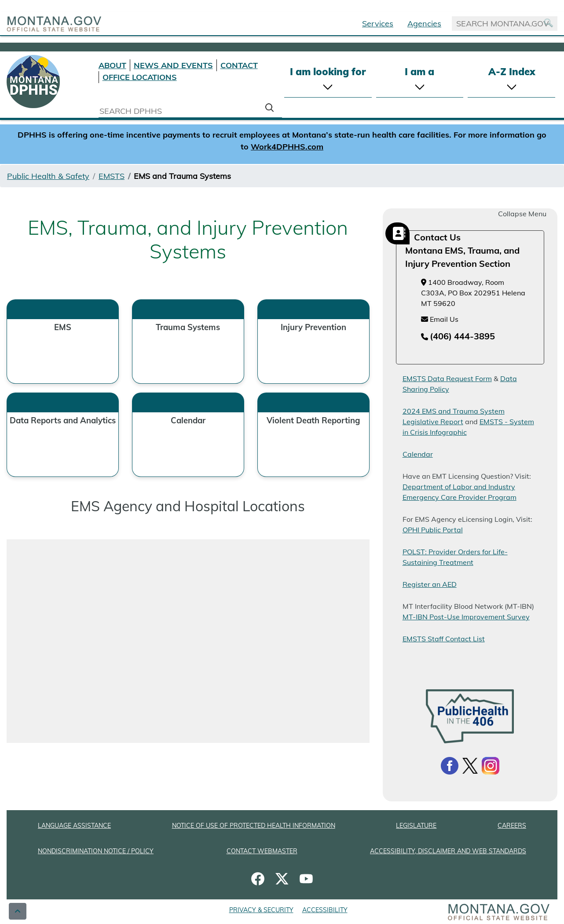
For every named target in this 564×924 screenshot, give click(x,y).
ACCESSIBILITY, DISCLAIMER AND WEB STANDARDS (448, 851)
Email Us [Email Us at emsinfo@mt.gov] (440, 319)
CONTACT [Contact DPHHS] (239, 65)
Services (378, 24)
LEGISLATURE (416, 826)
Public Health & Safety (48, 176)
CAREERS (512, 826)
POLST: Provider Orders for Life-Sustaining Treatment (455, 557)
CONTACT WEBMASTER (262, 851)
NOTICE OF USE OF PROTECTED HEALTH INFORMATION (254, 826)
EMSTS (112, 176)
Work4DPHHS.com (287, 147)
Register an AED (430, 584)
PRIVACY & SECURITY (261, 910)
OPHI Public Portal (433, 530)
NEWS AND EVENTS (173, 65)
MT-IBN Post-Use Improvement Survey (466, 617)
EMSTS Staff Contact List (444, 639)
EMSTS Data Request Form (447, 378)
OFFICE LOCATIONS (140, 77)
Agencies (424, 24)
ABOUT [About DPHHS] (112, 65)
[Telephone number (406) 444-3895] (458, 337)
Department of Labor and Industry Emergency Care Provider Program (460, 492)
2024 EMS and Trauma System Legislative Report (454, 416)
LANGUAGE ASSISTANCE (74, 826)
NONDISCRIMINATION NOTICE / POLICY (96, 851)
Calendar (418, 454)
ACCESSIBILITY (325, 910)
